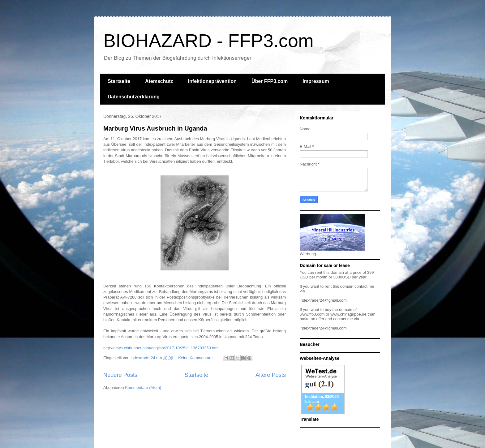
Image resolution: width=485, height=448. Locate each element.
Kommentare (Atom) (143, 388)
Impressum (316, 81)
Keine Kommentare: (197, 358)
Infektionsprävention (212, 81)
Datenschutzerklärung (134, 97)
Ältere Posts (271, 375)
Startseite (119, 81)
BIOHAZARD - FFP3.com (208, 41)
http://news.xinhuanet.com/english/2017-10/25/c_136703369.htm (161, 348)
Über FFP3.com (270, 81)
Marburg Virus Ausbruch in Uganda (155, 128)
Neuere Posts (120, 375)
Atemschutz (159, 81)
